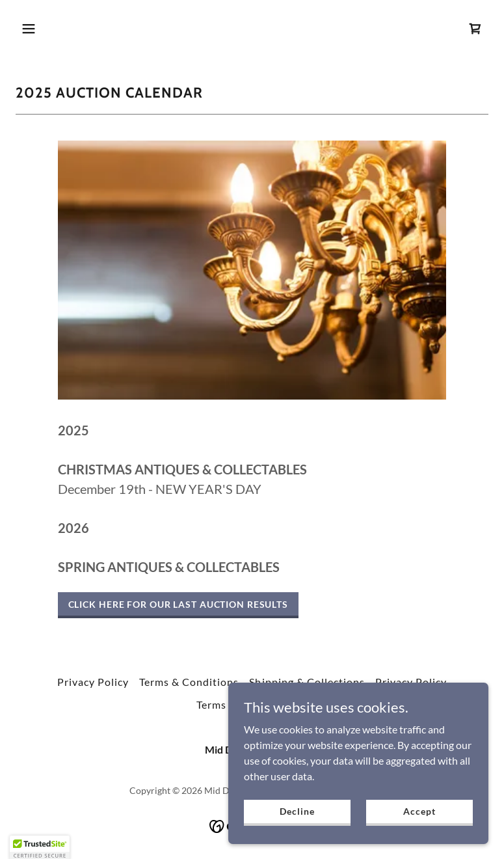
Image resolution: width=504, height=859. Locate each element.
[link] (475, 29)
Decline (297, 838)
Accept (419, 838)
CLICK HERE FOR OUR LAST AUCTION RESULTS (178, 604)
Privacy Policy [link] (93, 682)
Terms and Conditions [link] (252, 704)
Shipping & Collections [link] (307, 682)
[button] (70, 29)
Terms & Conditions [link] (189, 682)
